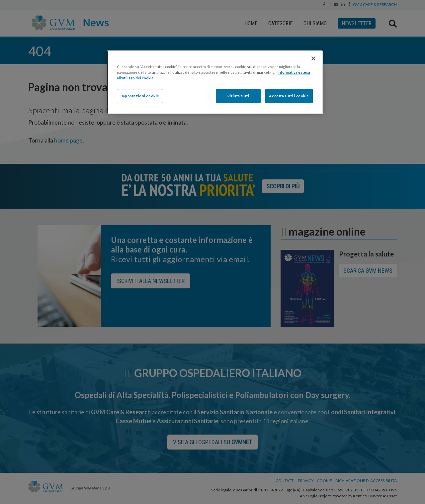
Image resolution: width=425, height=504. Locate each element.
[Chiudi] (313, 58)
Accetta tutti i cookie (289, 96)
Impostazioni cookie (140, 96)
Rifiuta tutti (238, 96)
